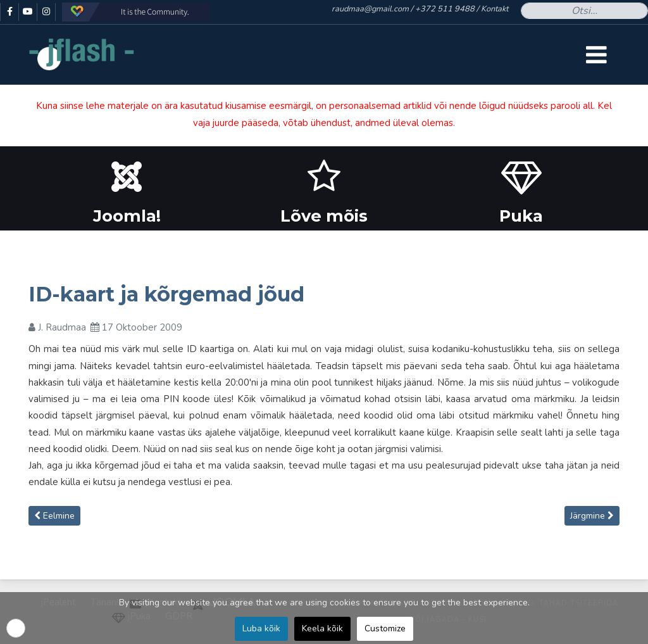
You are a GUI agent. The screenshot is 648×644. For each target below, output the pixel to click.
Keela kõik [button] (322, 628)
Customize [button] (385, 628)
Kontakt (495, 9)
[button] (16, 628)
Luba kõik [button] (261, 628)
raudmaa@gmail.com (370, 9)
